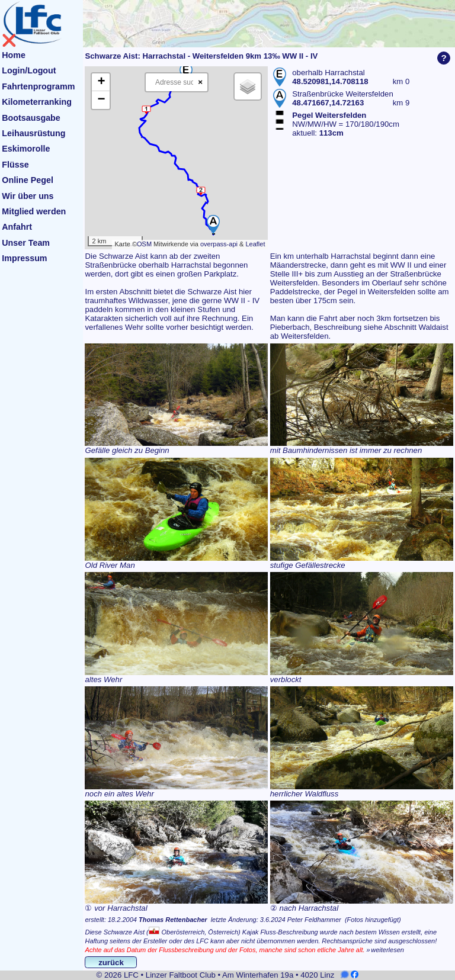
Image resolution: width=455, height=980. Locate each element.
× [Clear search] (200, 82)
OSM (144, 244)
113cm (331, 133)
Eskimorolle (26, 149)
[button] (213, 224)
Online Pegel (28, 180)
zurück (111, 963)
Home (14, 55)
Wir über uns (28, 196)
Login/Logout (29, 70)
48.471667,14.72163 (328, 103)
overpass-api (219, 244)
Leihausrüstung (33, 133)
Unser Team (26, 243)
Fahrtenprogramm (38, 86)
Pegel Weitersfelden (329, 115)
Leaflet (255, 244)
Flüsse (15, 165)
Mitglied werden (34, 211)
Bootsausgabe (31, 118)
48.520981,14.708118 (330, 81)
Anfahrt (17, 227)
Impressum (24, 258)
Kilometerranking (37, 102)
